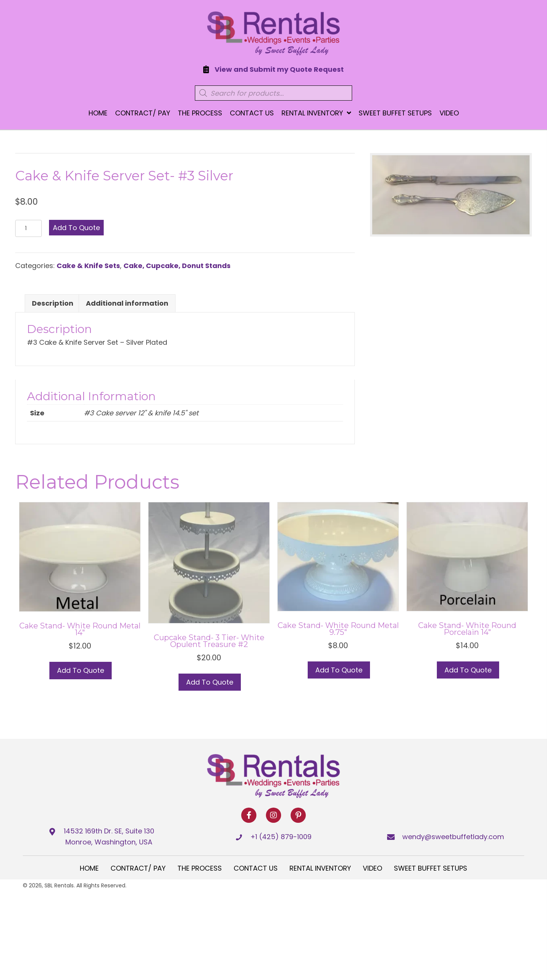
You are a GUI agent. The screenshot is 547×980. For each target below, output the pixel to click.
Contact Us (256, 868)
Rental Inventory (320, 868)
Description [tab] (53, 303)
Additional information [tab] (127, 303)
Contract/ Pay (138, 868)
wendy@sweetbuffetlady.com (453, 837)
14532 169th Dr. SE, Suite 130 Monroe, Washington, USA (109, 836)
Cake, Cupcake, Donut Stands (177, 266)
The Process (200, 868)
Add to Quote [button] (81, 670)
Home (89, 868)
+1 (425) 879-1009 (281, 837)
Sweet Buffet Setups (431, 868)
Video (372, 868)
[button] (249, 815)
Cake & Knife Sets (88, 266)
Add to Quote (76, 228)
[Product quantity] (28, 228)
